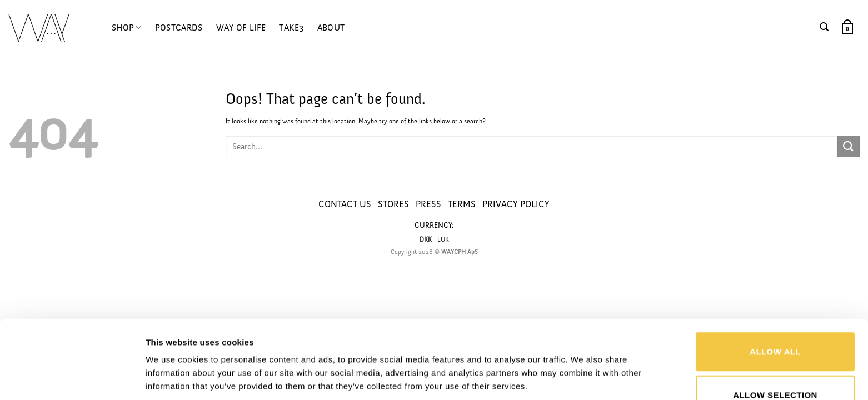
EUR (443, 239)
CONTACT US (345, 204)
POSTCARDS (179, 27)
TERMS (462, 204)
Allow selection (775, 324)
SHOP (127, 28)
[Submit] (849, 146)
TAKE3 (291, 27)
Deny (775, 367)
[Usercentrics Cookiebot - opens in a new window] (72, 378)
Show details (580, 352)
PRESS (428, 204)
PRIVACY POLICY (516, 204)
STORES (393, 204)
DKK (426, 239)
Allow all (775, 281)
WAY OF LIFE (241, 27)
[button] (824, 27)
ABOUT (331, 27)
